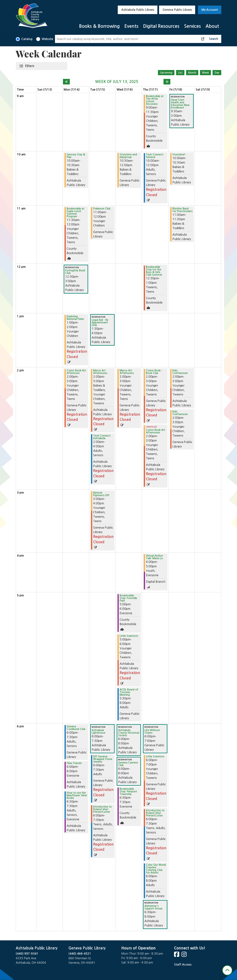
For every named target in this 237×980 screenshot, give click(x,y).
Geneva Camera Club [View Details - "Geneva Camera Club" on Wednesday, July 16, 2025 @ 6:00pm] (128, 764)
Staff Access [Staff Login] (183, 965)
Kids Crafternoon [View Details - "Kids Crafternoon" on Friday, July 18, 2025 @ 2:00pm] (180, 372)
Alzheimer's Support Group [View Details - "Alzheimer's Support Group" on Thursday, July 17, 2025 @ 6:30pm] (153, 907)
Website (47, 39)
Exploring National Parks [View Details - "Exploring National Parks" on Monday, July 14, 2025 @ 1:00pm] (75, 318)
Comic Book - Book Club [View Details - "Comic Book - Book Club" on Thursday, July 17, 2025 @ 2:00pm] (154, 372)
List (180, 73)
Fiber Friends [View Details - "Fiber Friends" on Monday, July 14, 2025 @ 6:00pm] (74, 763)
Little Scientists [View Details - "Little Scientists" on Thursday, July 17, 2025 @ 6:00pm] (155, 756)
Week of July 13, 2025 (117, 82)
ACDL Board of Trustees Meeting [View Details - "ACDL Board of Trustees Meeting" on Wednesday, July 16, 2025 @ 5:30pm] (129, 692)
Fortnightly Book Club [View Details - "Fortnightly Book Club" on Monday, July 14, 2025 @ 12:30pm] (75, 272)
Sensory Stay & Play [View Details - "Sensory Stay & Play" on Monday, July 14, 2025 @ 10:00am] (76, 156)
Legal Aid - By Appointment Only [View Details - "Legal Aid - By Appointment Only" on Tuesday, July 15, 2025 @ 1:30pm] (100, 322)
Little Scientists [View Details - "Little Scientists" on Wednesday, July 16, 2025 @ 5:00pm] (129, 636)
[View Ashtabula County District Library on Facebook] (177, 955)
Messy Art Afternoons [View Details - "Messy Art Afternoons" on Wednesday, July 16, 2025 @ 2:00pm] (127, 372)
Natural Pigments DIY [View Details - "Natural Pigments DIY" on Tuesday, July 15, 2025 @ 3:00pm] (101, 494)
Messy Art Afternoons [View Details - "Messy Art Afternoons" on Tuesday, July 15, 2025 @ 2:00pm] (100, 372)
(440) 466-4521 (80, 954)
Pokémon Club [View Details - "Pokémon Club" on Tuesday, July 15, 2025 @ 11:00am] (102, 209)
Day (217, 73)
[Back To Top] (227, 970)
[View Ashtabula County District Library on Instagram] (184, 955)
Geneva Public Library (177, 10)
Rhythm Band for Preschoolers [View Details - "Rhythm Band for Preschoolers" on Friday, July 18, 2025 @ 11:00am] (182, 210)
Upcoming (166, 73)
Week (205, 73)
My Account (210, 10)
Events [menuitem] (131, 26)
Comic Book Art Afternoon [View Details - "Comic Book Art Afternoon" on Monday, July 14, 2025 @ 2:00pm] (76, 372)
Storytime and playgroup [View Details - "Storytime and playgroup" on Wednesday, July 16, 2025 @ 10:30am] (128, 156)
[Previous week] (66, 82)
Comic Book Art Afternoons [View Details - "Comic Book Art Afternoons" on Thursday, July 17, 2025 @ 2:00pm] (156, 431)
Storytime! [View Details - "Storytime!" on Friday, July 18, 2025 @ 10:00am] (179, 154)
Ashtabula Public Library (138, 10)
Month (192, 73)
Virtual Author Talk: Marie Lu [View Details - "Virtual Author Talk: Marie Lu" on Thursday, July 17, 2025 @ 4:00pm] (154, 557)
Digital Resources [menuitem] (161, 26)
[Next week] (167, 82)
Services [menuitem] (192, 26)
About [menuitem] (212, 26)
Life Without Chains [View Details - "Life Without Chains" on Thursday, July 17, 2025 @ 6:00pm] (152, 731)
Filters (30, 66)
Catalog (27, 39)
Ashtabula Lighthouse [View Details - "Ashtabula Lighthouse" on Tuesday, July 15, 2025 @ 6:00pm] (98, 731)
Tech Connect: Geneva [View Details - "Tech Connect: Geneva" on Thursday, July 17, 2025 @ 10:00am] (155, 156)
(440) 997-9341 (27, 954)
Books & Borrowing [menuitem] (99, 26)
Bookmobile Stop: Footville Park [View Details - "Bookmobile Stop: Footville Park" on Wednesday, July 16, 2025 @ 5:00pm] (128, 598)
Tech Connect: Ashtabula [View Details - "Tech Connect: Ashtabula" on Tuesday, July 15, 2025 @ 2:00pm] (102, 437)
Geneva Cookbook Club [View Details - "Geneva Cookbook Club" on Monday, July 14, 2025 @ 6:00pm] (76, 728)
